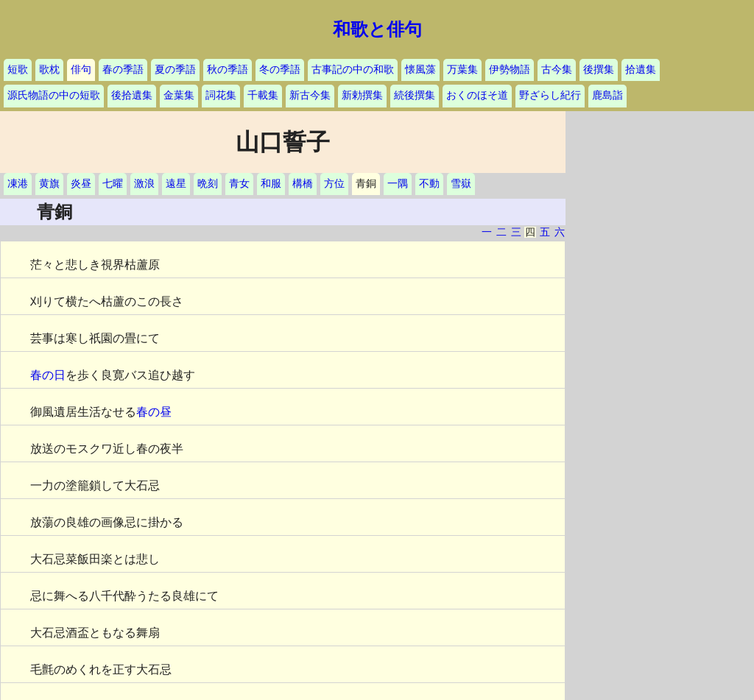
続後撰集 (415, 95)
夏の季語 (175, 70)
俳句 (81, 70)
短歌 (18, 70)
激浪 (144, 184)
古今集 (557, 70)
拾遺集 (641, 70)
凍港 (18, 184)
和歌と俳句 (377, 29)
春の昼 (154, 412)
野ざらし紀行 (550, 95)
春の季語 (123, 70)
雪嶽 (461, 184)
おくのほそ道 (477, 95)
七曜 (113, 184)
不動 (429, 184)
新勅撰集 (362, 95)
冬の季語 (280, 70)
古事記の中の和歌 (353, 70)
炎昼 (81, 184)
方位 (334, 184)
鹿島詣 (607, 95)
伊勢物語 (510, 70)
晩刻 (208, 184)
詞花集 (221, 95)
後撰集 (599, 70)
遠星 (176, 184)
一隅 (398, 184)
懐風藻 (420, 70)
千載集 (263, 95)
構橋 (303, 184)
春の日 (48, 375)
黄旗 (49, 184)
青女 (239, 184)
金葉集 (179, 95)
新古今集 (310, 95)
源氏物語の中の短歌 (54, 95)
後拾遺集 (132, 95)
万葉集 (462, 70)
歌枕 (49, 70)
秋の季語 (228, 70)
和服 (271, 184)
